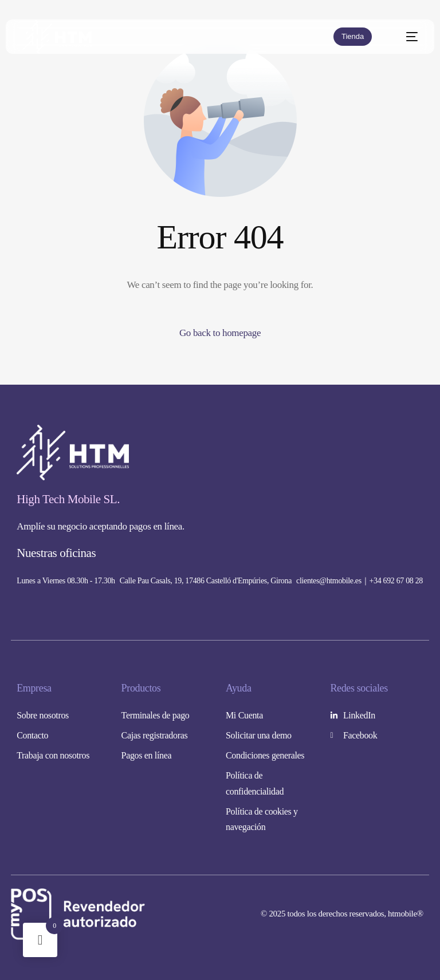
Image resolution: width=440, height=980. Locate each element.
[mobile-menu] (405, 37)
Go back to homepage (220, 333)
